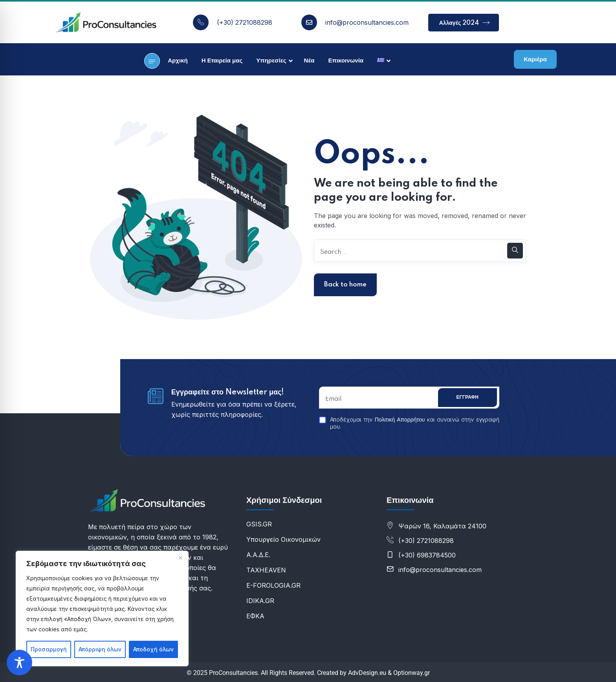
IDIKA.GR (260, 601)
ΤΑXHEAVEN (266, 570)
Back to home (345, 285)
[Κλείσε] (180, 557)
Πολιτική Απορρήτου (400, 420)
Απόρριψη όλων (100, 649)
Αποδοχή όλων (153, 649)
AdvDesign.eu (367, 673)
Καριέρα (535, 60)
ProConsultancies (233, 673)
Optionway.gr (412, 673)
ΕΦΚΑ (255, 616)
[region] (102, 609)
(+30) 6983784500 (427, 555)
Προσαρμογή (49, 649)
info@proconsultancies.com (367, 22)
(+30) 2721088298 (245, 22)
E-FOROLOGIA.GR (273, 585)
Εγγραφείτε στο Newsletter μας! (228, 392)
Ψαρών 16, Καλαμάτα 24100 (442, 526)
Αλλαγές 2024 (465, 23)
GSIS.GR (259, 524)
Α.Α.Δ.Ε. (258, 555)
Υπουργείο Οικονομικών (283, 539)
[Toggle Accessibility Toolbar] (19, 663)
